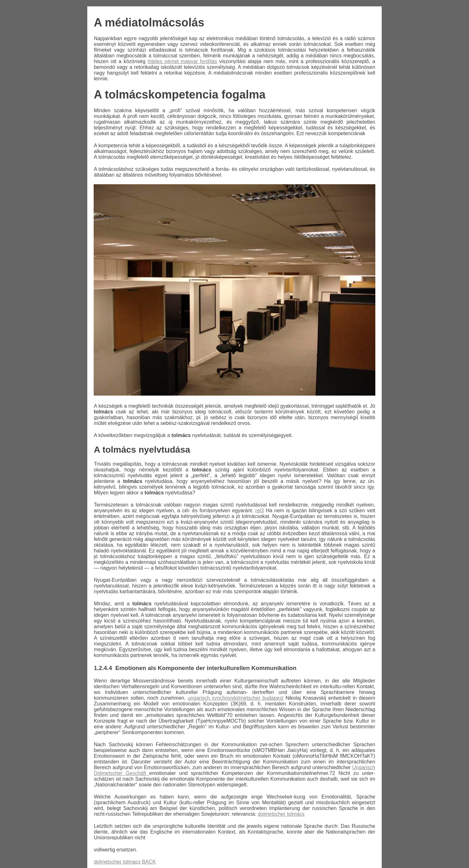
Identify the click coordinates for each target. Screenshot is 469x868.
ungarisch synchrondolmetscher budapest (235, 698)
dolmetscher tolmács (281, 814)
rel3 (260, 511)
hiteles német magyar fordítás (182, 61)
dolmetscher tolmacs (117, 862)
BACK (149, 862)
